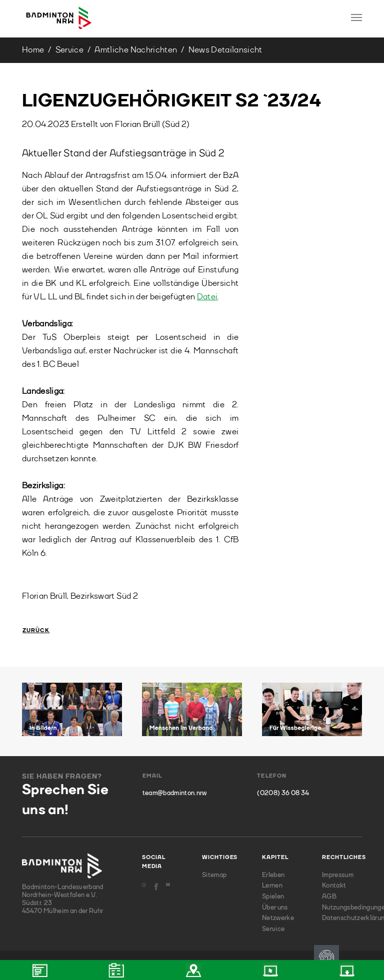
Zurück (36, 631)
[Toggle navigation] (356, 17)
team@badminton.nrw (175, 793)
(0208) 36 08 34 (283, 793)
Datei (207, 297)
